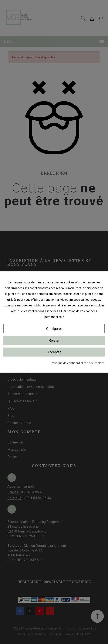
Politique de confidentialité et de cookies (78, 363)
